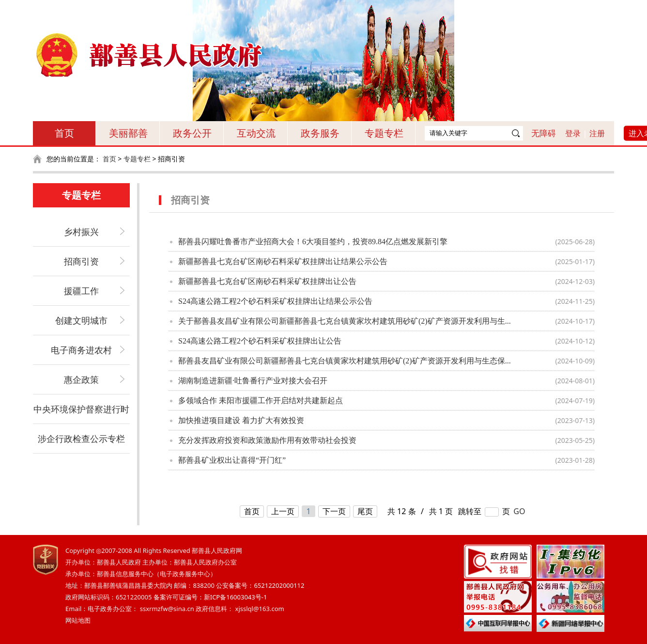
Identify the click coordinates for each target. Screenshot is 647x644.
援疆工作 (81, 291)
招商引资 (81, 261)
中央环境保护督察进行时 (81, 409)
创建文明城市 (81, 320)
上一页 (283, 511)
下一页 (334, 511)
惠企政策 (81, 379)
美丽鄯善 (128, 133)
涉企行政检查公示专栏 (81, 439)
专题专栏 (384, 133)
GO (519, 511)
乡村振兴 (81, 232)
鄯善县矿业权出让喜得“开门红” (232, 460)
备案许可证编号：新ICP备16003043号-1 (210, 597)
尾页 (365, 511)
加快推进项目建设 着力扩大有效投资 (241, 420)
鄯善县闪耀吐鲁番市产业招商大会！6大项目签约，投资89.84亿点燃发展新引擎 (313, 242)
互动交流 (256, 133)
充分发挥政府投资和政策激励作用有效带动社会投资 (267, 440)
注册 (597, 133)
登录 (573, 133)
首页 (64, 133)
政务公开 (192, 133)
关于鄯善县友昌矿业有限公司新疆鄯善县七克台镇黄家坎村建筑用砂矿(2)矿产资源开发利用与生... (345, 321)
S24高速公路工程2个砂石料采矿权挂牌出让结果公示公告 (275, 301)
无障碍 (544, 133)
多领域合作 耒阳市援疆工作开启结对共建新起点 (261, 401)
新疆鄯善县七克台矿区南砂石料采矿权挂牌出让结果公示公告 (283, 261)
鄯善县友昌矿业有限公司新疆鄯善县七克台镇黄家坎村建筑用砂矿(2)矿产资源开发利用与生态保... (345, 361)
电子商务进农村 (81, 350)
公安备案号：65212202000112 (260, 585)
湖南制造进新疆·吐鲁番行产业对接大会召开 (253, 381)
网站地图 (78, 620)
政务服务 (320, 133)
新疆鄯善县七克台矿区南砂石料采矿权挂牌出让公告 (267, 281)
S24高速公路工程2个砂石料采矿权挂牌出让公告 (260, 341)
